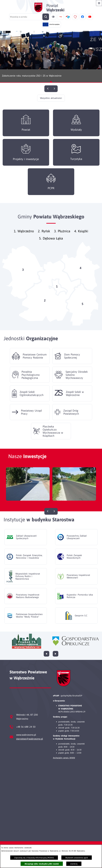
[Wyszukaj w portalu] (29, 17)
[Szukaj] (46, 17)
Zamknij (74, 864)
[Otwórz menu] (99, 3)
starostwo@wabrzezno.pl (30, 739)
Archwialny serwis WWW (64, 758)
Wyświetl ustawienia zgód (77, 858)
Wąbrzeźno (26, 237)
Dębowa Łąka (53, 244)
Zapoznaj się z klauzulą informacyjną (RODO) (34, 858)
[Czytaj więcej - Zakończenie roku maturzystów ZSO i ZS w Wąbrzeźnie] (51, 57)
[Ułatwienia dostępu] (53, 17)
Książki (83, 237)
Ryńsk (46, 237)
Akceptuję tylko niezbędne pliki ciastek (42, 864)
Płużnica (64, 237)
